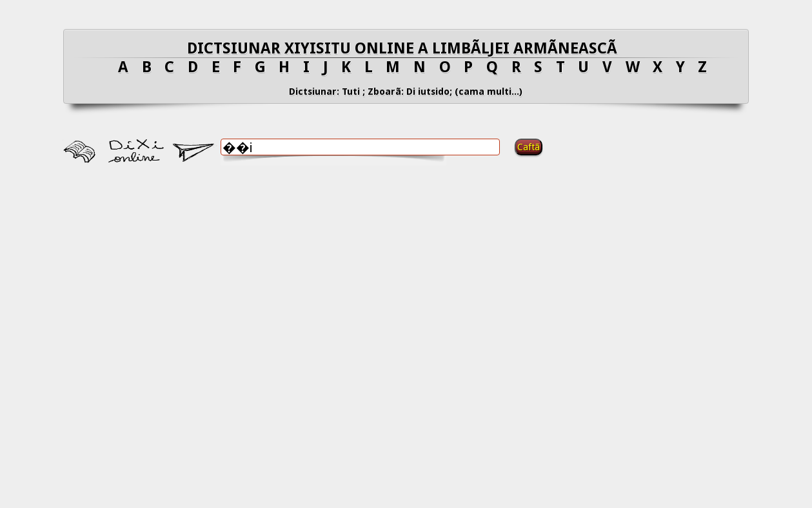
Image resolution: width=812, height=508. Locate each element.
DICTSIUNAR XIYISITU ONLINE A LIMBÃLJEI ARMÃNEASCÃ (406, 48)
